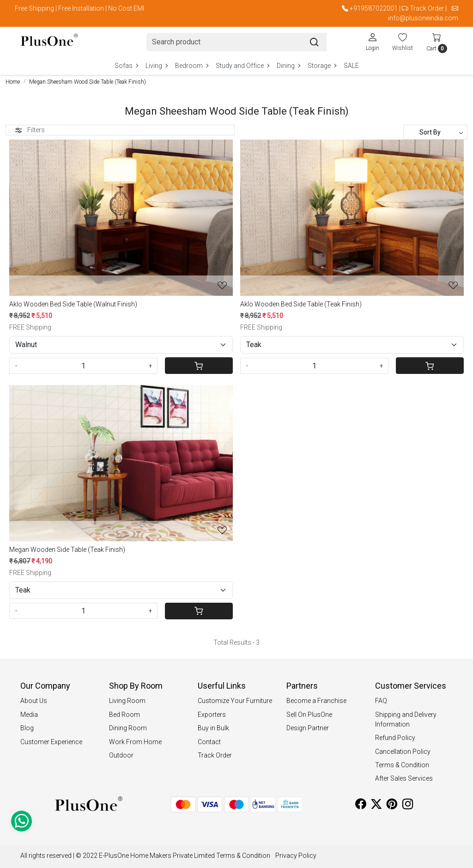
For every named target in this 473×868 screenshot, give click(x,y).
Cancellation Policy (403, 752)
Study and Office (242, 66)
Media (29, 715)
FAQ (381, 701)
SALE (351, 66)
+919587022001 (374, 8)
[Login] (373, 42)
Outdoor (121, 755)
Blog (27, 728)
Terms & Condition (402, 765)
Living (156, 66)
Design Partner (308, 728)
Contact (209, 742)
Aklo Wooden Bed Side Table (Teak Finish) (301, 304)
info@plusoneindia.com (423, 18)
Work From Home (135, 742)
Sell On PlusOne (309, 715)
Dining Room (128, 728)
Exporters (212, 715)
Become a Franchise (316, 701)
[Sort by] (435, 132)
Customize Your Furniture (235, 701)
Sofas (126, 66)
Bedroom (191, 66)
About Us (34, 701)
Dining (288, 66)
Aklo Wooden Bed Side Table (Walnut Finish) (73, 304)
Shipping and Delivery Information (406, 719)
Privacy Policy (296, 856)
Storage (322, 66)
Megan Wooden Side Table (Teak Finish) (67, 550)
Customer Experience (51, 742)
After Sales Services (404, 778)
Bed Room (124, 715)
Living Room (127, 701)
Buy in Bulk (213, 728)
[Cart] (199, 366)
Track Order (427, 8)
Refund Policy (395, 738)
